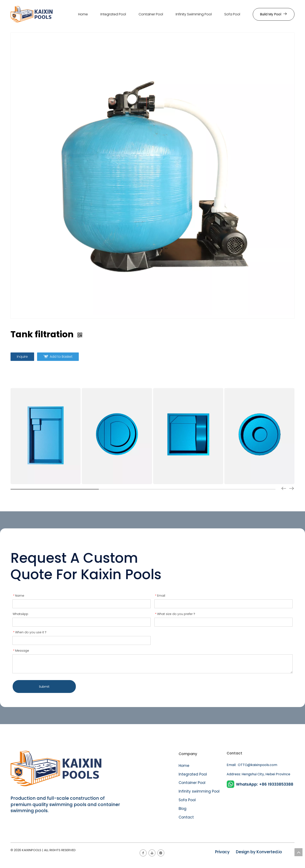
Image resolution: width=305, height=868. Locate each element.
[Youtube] (152, 853)
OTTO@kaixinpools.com (257, 765)
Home (184, 766)
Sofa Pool (187, 800)
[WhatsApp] (261, 784)
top (298, 852)
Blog (183, 809)
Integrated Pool (193, 774)
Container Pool (192, 783)
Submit (44, 687)
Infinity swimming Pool (199, 791)
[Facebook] (143, 853)
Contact (186, 817)
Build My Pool (274, 14)
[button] (292, 489)
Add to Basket (61, 357)
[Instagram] (161, 853)
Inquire (22, 357)
